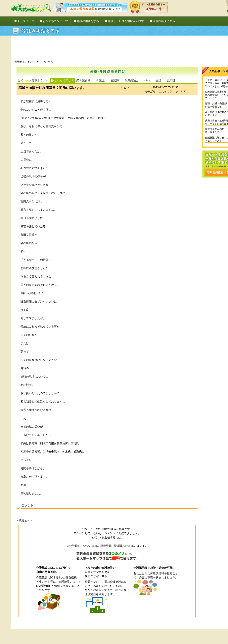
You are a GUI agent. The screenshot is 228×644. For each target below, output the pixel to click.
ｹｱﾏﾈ (147, 80)
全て (20, 80)
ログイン (142, 546)
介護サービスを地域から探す (126, 21)
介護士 (101, 80)
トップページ (26, 21)
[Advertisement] (134, 49)
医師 (159, 80)
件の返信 (110, 529)
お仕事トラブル (39, 80)
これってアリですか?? (39, 62)
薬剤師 (171, 80)
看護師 (115, 80)
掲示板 (18, 62)
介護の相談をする (88, 21)
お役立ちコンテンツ (55, 21)
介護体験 (85, 80)
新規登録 (106, 546)
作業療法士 (132, 80)
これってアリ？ (64, 80)
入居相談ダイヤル (164, 21)
